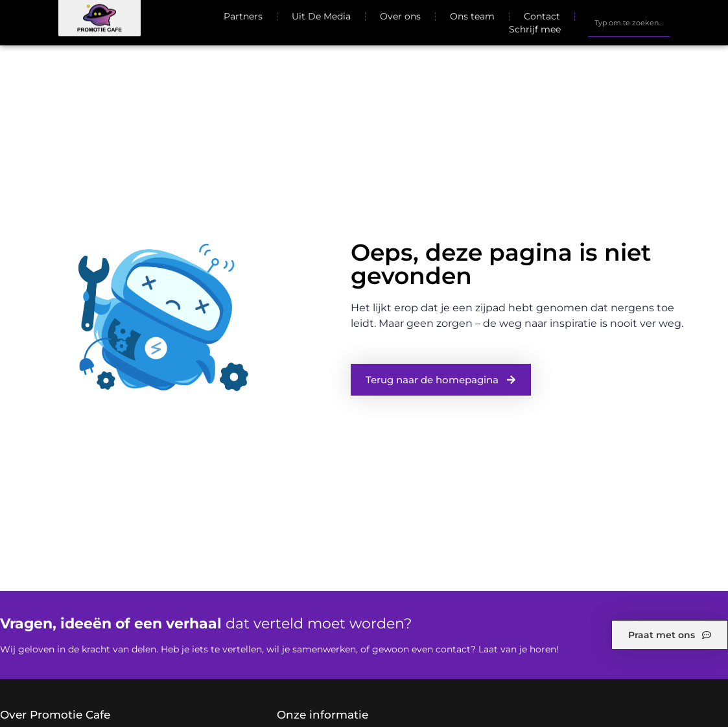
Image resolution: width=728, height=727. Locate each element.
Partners (243, 16)
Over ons (400, 16)
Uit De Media (321, 16)
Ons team (472, 16)
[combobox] (629, 23)
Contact (542, 16)
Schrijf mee (535, 29)
